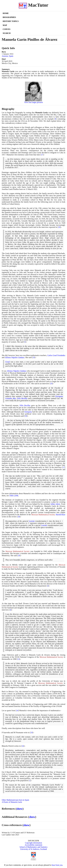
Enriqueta (28, 412)
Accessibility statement (33, 845)
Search (7, 33)
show (20, 809)
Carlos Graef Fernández (56, 355)
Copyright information (33, 843)
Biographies (9, 17)
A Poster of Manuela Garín (12, 802)
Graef (7, 362)
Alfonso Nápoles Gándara (15, 357)
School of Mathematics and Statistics (33, 847)
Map (5, 25)
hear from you (57, 865)
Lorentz (32, 521)
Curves (7, 29)
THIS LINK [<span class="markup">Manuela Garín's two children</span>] (14, 496)
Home (6, 13)
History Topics (11, 21)
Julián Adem (55, 504)
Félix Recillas (22, 398)
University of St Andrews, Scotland (33, 849)
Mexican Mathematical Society (43, 515)
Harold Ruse (60, 515)
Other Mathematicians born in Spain (15, 800)
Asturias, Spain (8, 56)
